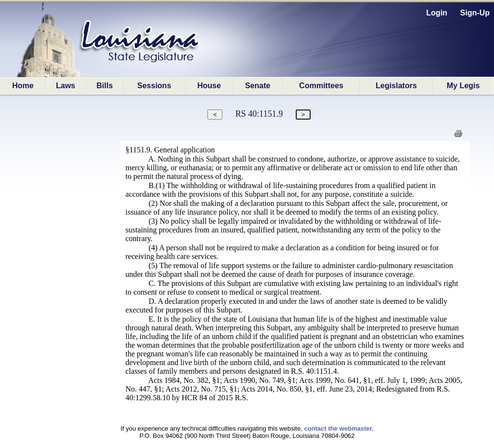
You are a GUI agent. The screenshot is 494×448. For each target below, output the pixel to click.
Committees (321, 86)
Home (23, 86)
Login (437, 13)
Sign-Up (475, 13)
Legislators (396, 86)
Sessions (154, 86)
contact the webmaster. (339, 428)
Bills (105, 86)
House (209, 86)
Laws (66, 86)
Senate (258, 86)
